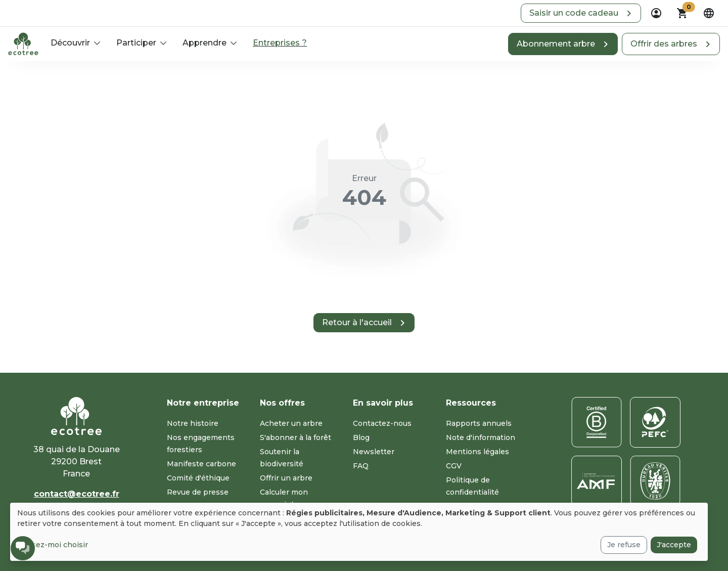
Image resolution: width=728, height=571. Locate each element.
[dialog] (359, 532)
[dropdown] (656, 13)
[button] (581, 13)
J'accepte (674, 545)
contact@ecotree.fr (77, 494)
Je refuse (624, 545)
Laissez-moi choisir (53, 545)
